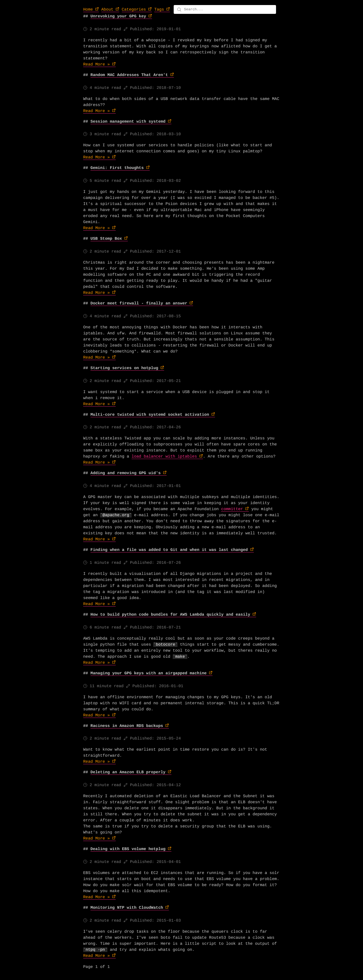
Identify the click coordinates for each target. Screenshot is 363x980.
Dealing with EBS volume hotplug (128, 849)
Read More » (97, 64)
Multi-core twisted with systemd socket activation (150, 415)
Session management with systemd (128, 122)
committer (232, 509)
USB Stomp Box (106, 239)
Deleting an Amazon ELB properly (128, 772)
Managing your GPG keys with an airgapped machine (149, 673)
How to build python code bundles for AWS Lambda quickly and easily (170, 615)
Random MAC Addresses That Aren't (129, 75)
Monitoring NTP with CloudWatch (127, 908)
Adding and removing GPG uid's (126, 473)
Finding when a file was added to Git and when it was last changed (169, 550)
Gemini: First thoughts (117, 168)
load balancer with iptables (164, 457)
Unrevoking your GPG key (118, 16)
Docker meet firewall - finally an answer (139, 303)
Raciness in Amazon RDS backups (127, 726)
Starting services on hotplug (124, 368)
